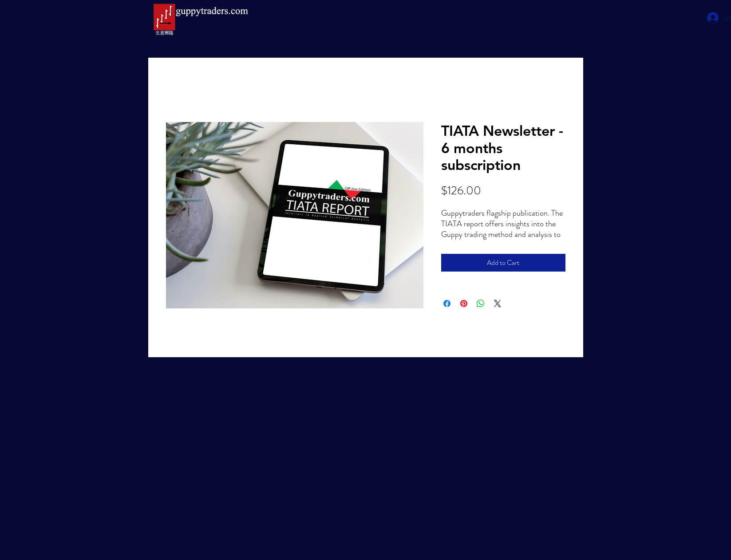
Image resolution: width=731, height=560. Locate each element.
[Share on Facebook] (447, 304)
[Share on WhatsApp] (481, 304)
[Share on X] (498, 304)
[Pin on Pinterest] (464, 304)
